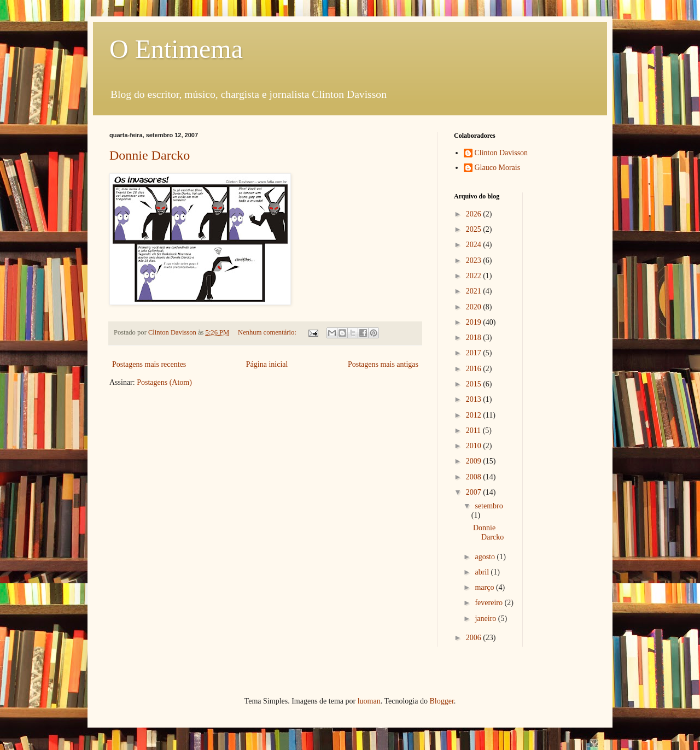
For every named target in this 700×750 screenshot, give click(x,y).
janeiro (486, 619)
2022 (475, 276)
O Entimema (176, 49)
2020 (475, 307)
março (485, 587)
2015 (475, 384)
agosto (486, 557)
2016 (475, 369)
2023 (475, 260)
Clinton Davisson (501, 153)
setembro (489, 506)
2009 (475, 461)
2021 (475, 291)
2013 (475, 399)
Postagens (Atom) (164, 382)
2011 (474, 430)
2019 (475, 322)
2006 (475, 638)
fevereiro (489, 603)
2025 (475, 229)
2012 (475, 415)
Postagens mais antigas (383, 364)
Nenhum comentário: (268, 332)
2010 (475, 446)
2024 (475, 245)
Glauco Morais (498, 168)
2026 (475, 214)
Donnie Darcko (150, 155)
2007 (475, 492)
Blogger (441, 701)
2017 (475, 353)
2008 (475, 477)
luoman (369, 701)
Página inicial (267, 364)
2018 (475, 338)
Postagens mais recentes (149, 364)
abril (483, 572)
